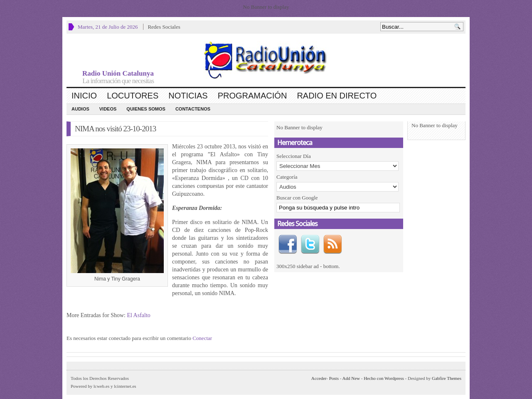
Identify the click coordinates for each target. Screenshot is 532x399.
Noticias (188, 96)
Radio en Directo (337, 96)
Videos (108, 109)
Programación (252, 96)
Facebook (288, 244)
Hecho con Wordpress (384, 378)
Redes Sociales (164, 27)
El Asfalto (138, 315)
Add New (351, 378)
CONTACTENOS (193, 109)
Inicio (84, 96)
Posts (334, 378)
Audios (80, 109)
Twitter (310, 244)
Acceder (319, 378)
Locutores (133, 96)
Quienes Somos (146, 109)
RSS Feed (332, 244)
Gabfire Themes (447, 378)
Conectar (202, 338)
